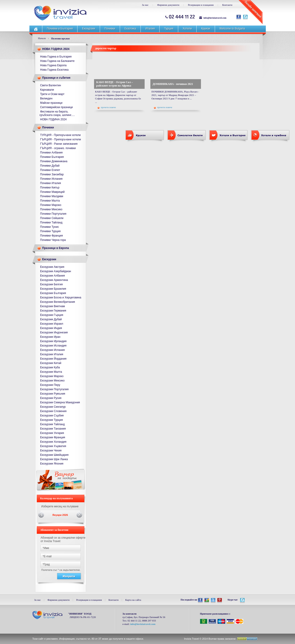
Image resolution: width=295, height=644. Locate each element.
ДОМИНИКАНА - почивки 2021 (173, 84)
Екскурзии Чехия (51, 451)
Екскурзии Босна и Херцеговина (61, 297)
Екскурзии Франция (53, 437)
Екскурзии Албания (53, 276)
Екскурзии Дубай (51, 319)
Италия (150, 29)
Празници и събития (56, 78)
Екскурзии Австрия (52, 267)
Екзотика (130, 29)
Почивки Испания (51, 179)
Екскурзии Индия (51, 328)
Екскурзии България (53, 293)
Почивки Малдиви (52, 196)
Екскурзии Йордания (53, 359)
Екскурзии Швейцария (54, 455)
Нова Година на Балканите (57, 61)
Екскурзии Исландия (53, 346)
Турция (169, 29)
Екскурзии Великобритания (58, 302)
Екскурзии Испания (53, 350)
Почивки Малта (50, 201)
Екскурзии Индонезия (54, 332)
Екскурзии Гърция (52, 315)
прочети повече (107, 107)
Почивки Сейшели (52, 218)
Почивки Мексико (51, 209)
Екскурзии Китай (51, 363)
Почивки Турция (50, 231)
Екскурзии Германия (53, 311)
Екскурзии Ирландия (53, 341)
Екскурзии (89, 29)
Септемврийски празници (57, 107)
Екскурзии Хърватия (53, 446)
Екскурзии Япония (52, 464)
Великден (46, 98)
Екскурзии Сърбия (52, 416)
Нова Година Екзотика (54, 70)
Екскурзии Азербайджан (56, 271)
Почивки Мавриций (53, 192)
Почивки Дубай (50, 166)
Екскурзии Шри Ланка (54, 459)
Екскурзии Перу (50, 385)
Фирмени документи (168, 5)
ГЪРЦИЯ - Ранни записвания (59, 144)
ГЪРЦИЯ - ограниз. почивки (58, 148)
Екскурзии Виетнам (53, 306)
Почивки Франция (52, 236)
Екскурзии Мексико (52, 381)
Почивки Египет (50, 170)
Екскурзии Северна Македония (60, 402)
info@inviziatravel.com (215, 18)
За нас (145, 5)
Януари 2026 (60, 515)
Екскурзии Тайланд (53, 424)
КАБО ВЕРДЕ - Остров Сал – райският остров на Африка (115, 84)
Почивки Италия (51, 183)
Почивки (110, 29)
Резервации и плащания (201, 5)
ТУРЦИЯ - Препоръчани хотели (60, 135)
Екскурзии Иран (50, 337)
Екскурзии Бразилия (53, 289)
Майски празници (51, 103)
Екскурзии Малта (51, 372)
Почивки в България (60, 29)
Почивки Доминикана (54, 161)
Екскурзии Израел (52, 324)
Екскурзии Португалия (54, 389)
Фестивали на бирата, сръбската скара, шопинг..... (57, 113)
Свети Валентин (51, 85)
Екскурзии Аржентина (54, 280)
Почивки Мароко (51, 205)
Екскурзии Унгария (52, 433)
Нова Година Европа (53, 65)
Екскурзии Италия (52, 354)
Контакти (227, 5)
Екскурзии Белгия (52, 284)
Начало (42, 38)
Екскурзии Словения (53, 411)
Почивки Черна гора (53, 240)
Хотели (187, 29)
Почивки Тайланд (51, 222)
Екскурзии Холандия (53, 442)
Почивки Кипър (50, 188)
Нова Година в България (56, 57)
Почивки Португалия (53, 214)
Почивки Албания (52, 153)
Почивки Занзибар (52, 174)
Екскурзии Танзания (53, 429)
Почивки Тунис (50, 227)
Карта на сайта (133, 600)
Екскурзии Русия (51, 398)
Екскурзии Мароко (52, 376)
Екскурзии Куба (50, 367)
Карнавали (47, 90)
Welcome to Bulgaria (232, 29)
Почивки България (52, 157)
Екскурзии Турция (52, 420)
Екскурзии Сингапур (53, 407)
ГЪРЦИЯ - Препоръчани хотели (61, 139)
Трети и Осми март (52, 94)
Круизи (206, 29)
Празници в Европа (56, 248)
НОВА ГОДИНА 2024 (56, 49)
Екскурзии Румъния (53, 394)
